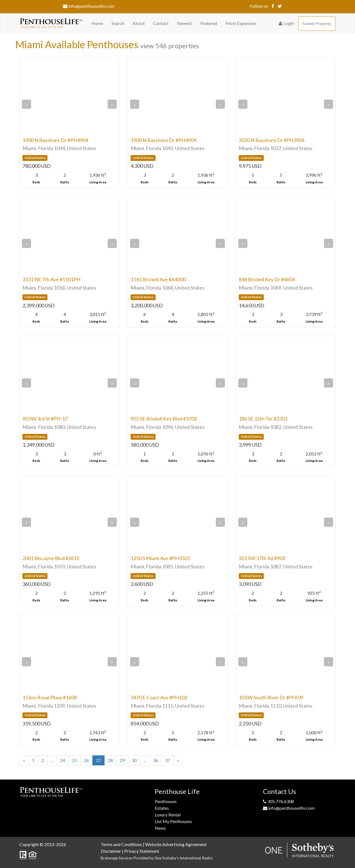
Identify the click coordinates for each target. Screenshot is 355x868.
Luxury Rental (168, 815)
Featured (209, 23)
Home (97, 23)
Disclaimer (111, 851)
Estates (162, 808)
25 (75, 760)
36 (156, 760)
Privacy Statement (142, 851)
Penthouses (166, 801)
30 (134, 760)
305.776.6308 (278, 801)
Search (118, 23)
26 (87, 760)
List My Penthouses (173, 821)
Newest (184, 23)
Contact (161, 23)
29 (122, 760)
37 (168, 760)
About (139, 23)
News (160, 828)
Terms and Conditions (121, 844)
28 (110, 760)
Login (286, 23)
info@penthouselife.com (89, 6)
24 (63, 760)
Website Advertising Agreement (176, 844)
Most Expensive (241, 23)
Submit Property (317, 23)
